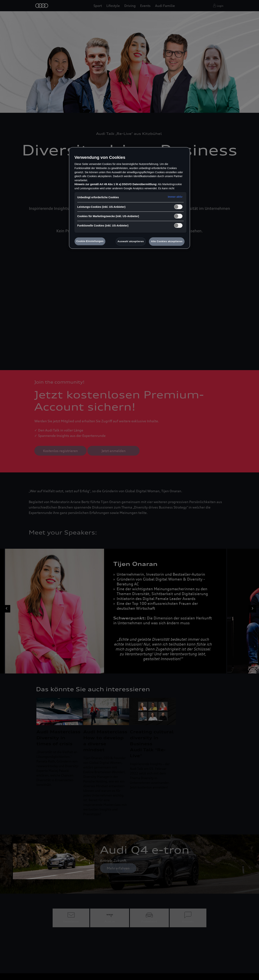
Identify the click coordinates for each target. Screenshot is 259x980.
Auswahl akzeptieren (131, 241)
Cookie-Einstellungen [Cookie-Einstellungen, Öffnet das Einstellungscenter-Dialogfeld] (90, 241)
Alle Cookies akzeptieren (167, 241)
